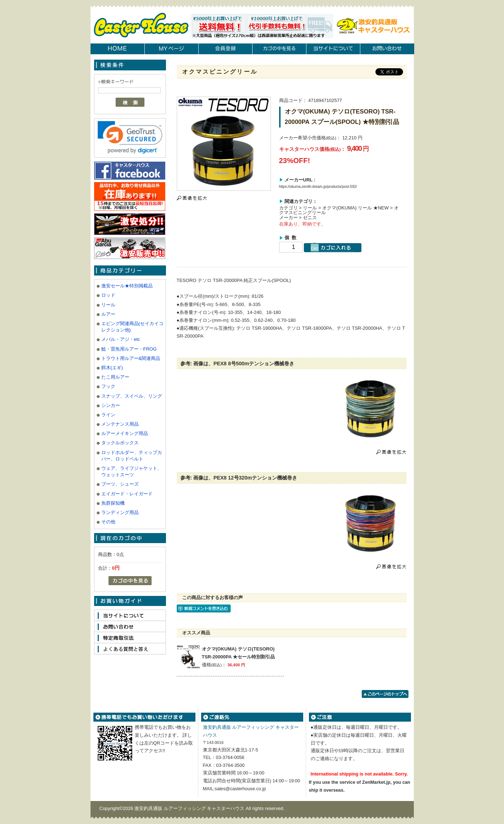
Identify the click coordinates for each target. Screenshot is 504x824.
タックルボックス (120, 443)
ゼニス (310, 217)
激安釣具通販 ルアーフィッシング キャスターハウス (190, 808)
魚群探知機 (113, 503)
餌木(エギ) (112, 368)
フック (108, 386)
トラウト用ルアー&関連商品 (131, 358)
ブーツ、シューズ (120, 484)
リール (108, 305)
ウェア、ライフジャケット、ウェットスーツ (132, 471)
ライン (108, 415)
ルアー (108, 314)
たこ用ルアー (115, 377)
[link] (130, 137)
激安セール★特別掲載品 (127, 286)
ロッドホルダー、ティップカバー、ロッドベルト (132, 456)
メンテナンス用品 (120, 424)
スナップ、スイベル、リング (132, 396)
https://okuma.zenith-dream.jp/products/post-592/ (318, 187)
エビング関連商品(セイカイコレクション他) (132, 327)
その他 (108, 522)
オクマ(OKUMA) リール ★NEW (355, 208)
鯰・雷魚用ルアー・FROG (129, 349)
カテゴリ (288, 208)
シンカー (111, 405)
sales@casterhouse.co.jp (240, 789)
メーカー (288, 217)
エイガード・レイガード (127, 494)
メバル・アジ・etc (121, 339)
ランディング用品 (120, 512)
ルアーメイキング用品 (125, 433)
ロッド (108, 295)
